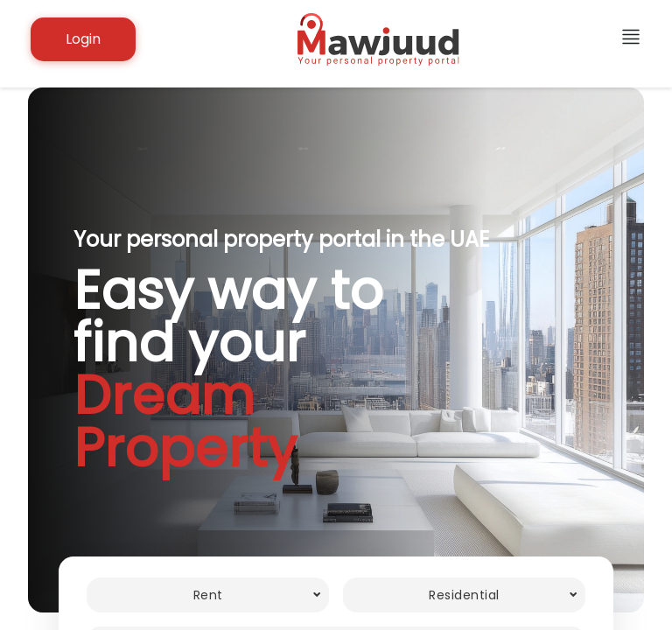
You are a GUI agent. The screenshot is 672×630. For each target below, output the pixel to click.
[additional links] (631, 40)
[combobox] (208, 595)
